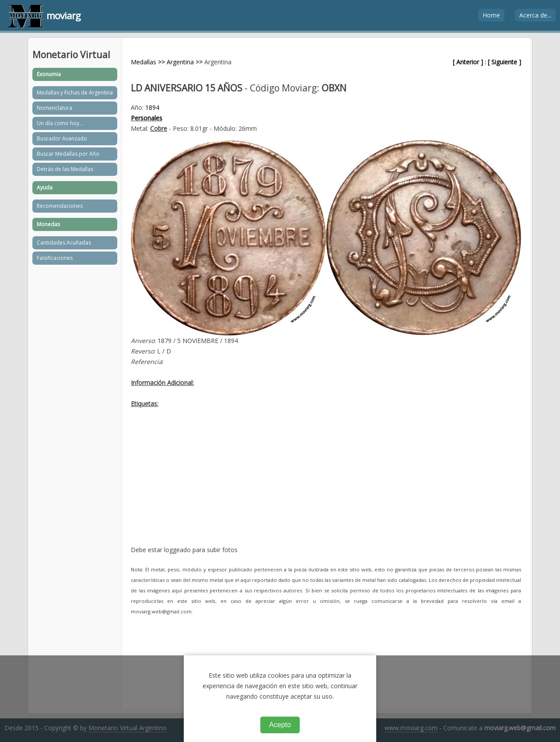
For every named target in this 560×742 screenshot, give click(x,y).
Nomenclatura (54, 108)
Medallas (143, 62)
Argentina (180, 62)
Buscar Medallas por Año (68, 154)
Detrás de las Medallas (65, 169)
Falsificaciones (55, 258)
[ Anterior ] (468, 62)
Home (491, 15)
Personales (147, 118)
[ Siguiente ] (504, 62)
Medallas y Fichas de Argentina (75, 93)
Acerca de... (535, 15)
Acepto (280, 725)
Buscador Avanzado (62, 138)
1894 (152, 107)
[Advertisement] (326, 483)
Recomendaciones (60, 206)
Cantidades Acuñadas (64, 243)
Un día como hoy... (60, 123)
